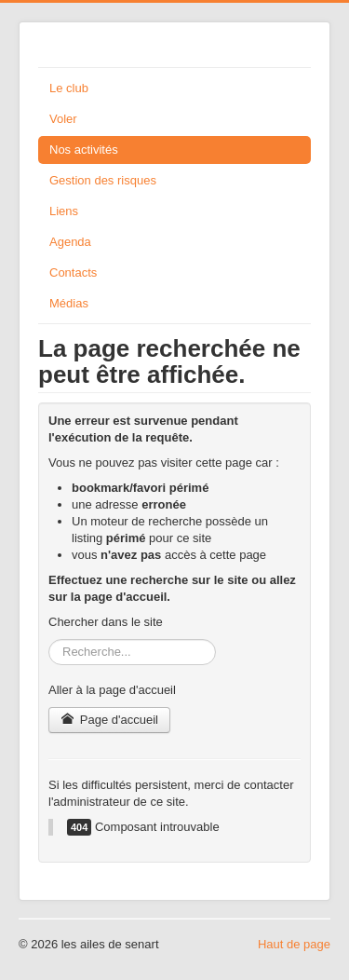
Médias (69, 303)
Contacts (73, 272)
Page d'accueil (109, 720)
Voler (63, 119)
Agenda (70, 242)
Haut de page (294, 944)
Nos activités (84, 150)
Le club (69, 88)
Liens (64, 211)
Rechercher (49, 640)
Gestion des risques (103, 180)
